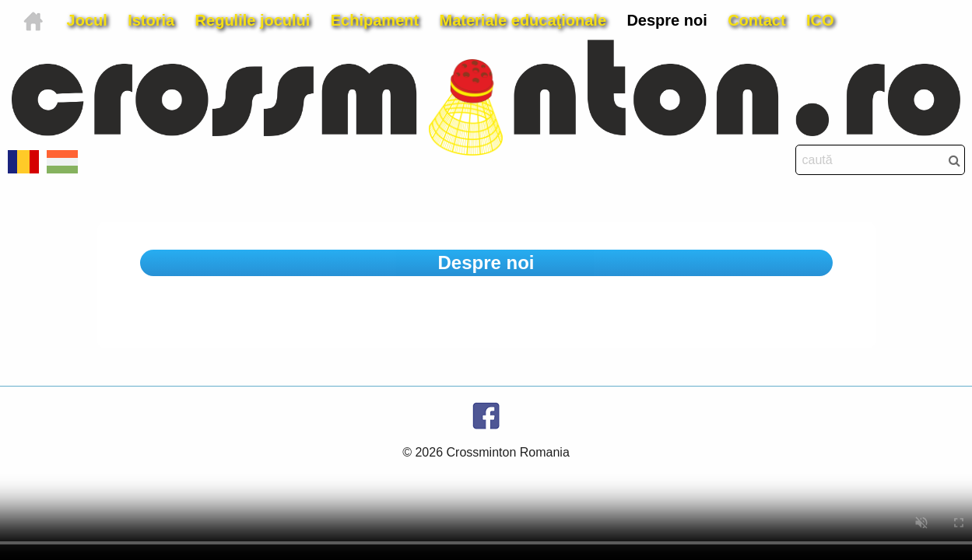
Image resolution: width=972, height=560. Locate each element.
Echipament (375, 20)
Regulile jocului (253, 20)
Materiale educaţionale (523, 20)
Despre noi (667, 20)
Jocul (87, 20)
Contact (756, 20)
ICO (820, 20)
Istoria (151, 20)
